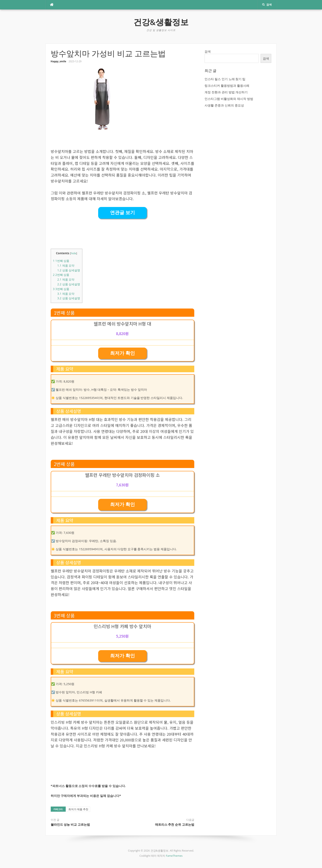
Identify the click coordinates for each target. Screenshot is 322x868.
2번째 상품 (61, 275)
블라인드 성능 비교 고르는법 (70, 825)
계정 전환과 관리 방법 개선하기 (226, 92)
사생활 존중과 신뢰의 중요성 (224, 105)
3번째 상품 (61, 289)
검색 (208, 51)
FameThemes (174, 856)
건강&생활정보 (161, 22)
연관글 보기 (122, 213)
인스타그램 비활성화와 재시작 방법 (229, 99)
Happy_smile (59, 61)
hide (74, 253)
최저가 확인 (122, 353)
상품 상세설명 (69, 270)
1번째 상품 (61, 261)
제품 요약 (66, 265)
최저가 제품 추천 (78, 809)
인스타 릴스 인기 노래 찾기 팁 (225, 79)
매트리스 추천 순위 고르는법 (175, 825)
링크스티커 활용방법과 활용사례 (227, 86)
